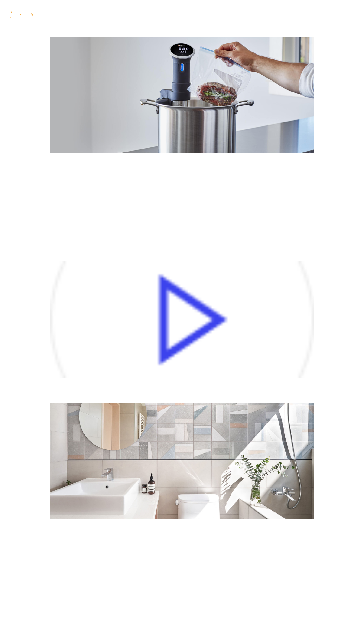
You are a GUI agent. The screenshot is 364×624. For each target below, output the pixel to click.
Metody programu (169, 15)
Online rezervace (315, 15)
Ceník (203, 15)
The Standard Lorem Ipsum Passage (136, 606)
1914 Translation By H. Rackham (129, 181)
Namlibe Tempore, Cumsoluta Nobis (136, 559)
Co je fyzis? (128, 15)
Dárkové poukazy (237, 15)
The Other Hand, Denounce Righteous (141, 252)
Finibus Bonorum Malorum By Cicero (138, 204)
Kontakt (274, 15)
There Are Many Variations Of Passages (147, 535)
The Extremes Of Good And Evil (125, 228)
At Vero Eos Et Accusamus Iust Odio (136, 393)
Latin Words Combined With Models (137, 582)
